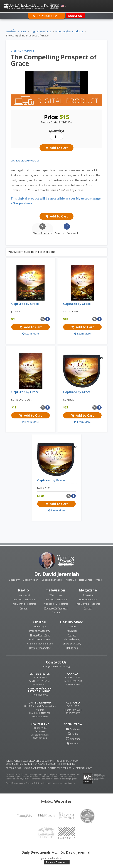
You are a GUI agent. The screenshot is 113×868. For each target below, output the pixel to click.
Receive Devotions (57, 862)
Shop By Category (46, 16)
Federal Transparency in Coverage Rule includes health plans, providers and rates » (40, 783)
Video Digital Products (69, 31)
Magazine (88, 590)
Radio (24, 590)
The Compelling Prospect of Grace (27, 35)
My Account (84, 198)
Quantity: (56, 131)
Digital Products (41, 31)
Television (56, 590)
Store (22, 31)
